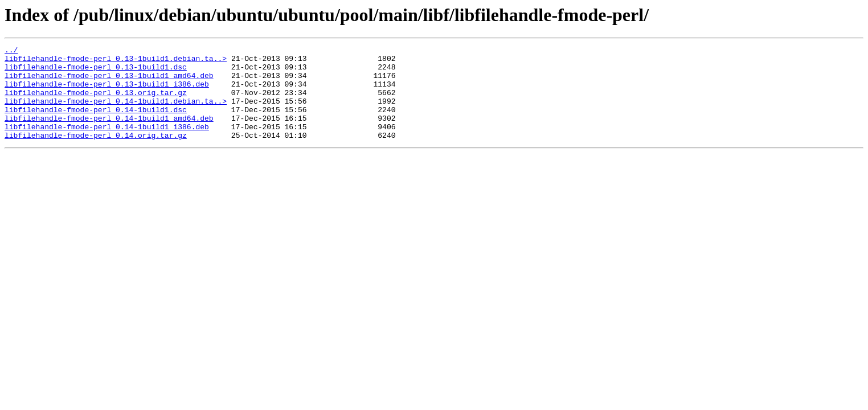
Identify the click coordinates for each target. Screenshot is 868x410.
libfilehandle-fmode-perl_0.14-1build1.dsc (96, 123)
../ (11, 51)
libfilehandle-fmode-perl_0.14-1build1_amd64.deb (109, 133)
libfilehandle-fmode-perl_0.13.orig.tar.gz (96, 102)
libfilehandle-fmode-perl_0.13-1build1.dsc (96, 72)
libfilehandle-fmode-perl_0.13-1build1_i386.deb (107, 92)
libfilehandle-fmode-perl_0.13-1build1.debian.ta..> (116, 61)
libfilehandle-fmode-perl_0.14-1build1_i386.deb (107, 143)
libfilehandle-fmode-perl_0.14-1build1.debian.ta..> (116, 113)
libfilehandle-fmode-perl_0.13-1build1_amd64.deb (109, 82)
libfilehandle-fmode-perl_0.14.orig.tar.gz (96, 154)
